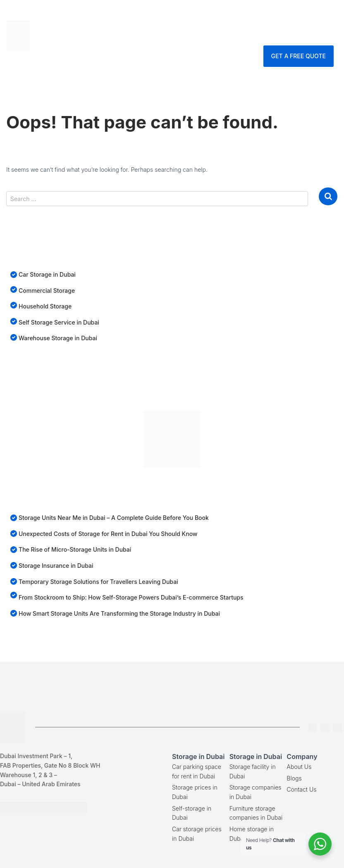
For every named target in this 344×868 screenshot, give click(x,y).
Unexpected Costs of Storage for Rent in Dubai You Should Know (108, 534)
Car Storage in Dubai (47, 274)
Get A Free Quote (299, 56)
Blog (320, 14)
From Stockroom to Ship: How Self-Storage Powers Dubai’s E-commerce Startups (131, 597)
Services (275, 14)
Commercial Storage (47, 291)
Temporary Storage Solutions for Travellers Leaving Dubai (98, 582)
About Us (299, 767)
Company (192, 35)
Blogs (294, 778)
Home (155, 14)
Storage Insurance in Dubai (56, 566)
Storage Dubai (211, 14)
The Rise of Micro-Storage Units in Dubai (75, 549)
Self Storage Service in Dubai (59, 322)
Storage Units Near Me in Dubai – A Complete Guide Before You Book (114, 518)
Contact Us (246, 35)
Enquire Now (307, 35)
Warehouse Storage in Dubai (58, 338)
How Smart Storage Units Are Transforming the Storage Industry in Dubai (119, 613)
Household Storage (45, 306)
